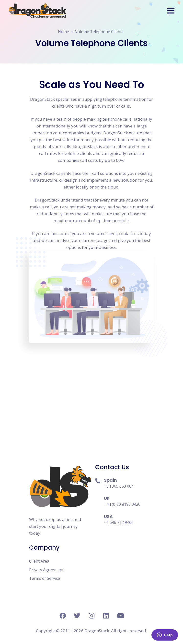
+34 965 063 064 (119, 486)
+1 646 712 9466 (119, 522)
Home (63, 32)
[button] (171, 11)
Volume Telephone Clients (99, 32)
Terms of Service (45, 578)
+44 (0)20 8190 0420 (122, 504)
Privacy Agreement (46, 570)
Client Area (39, 561)
